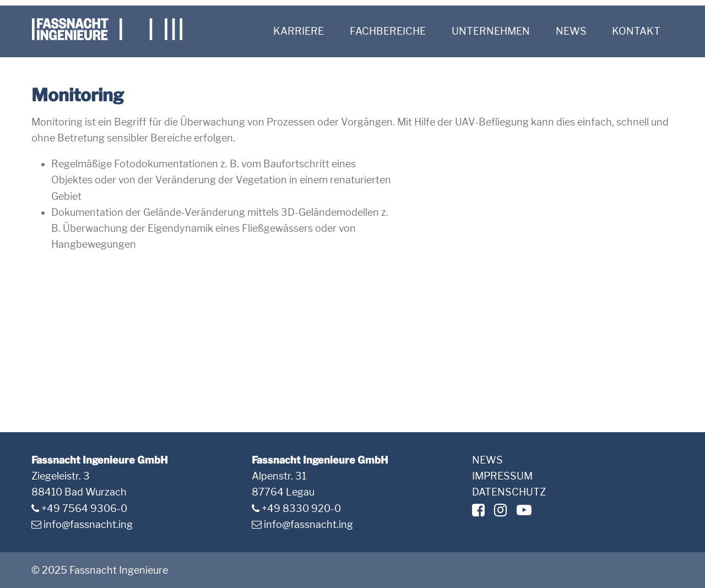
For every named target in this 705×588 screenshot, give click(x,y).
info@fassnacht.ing (88, 524)
